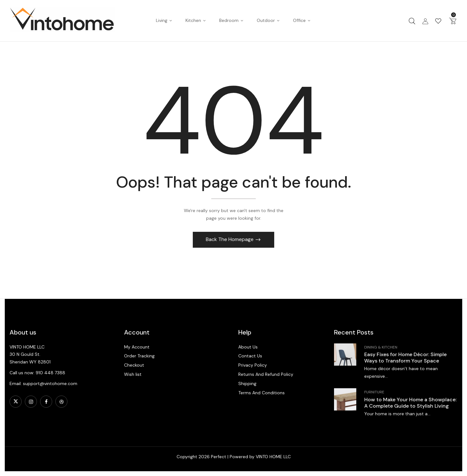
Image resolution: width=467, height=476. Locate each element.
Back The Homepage (230, 239)
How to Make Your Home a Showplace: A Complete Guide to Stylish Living (410, 403)
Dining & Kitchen (381, 347)
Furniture (374, 392)
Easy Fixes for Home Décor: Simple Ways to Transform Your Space (405, 358)
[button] (453, 21)
